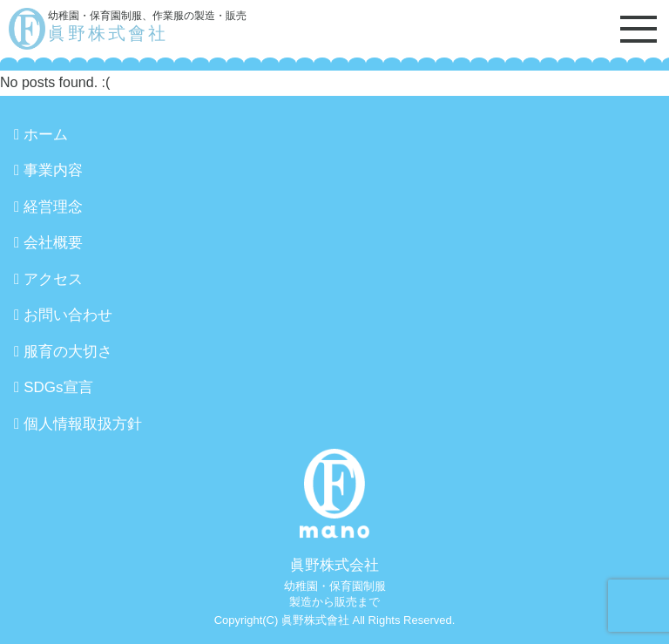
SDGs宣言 (58, 387)
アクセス (53, 279)
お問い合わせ (68, 315)
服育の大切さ (68, 352)
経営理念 (53, 207)
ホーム (46, 135)
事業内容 (53, 170)
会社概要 (53, 243)
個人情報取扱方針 (83, 424)
